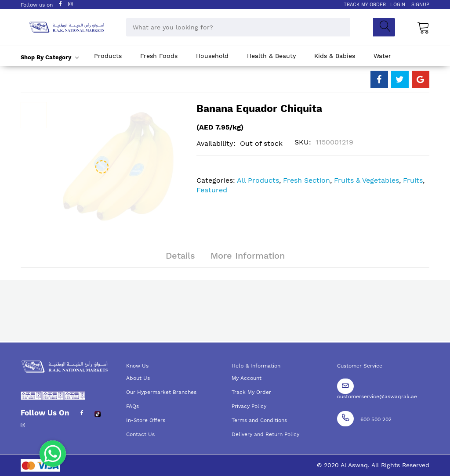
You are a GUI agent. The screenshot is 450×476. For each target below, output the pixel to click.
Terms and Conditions (259, 420)
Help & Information (256, 366)
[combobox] (238, 27)
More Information (248, 256)
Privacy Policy (249, 406)
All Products (258, 180)
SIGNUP (420, 5)
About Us (138, 378)
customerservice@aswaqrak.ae (377, 397)
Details (180, 256)
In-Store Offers (146, 420)
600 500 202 (376, 419)
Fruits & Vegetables (367, 180)
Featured (212, 190)
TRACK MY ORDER (365, 5)
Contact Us (140, 434)
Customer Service (360, 366)
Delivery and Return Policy (265, 434)
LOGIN (398, 5)
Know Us (137, 366)
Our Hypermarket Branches (161, 392)
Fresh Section (307, 180)
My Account (247, 378)
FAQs (132, 406)
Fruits (413, 180)
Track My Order (251, 392)
